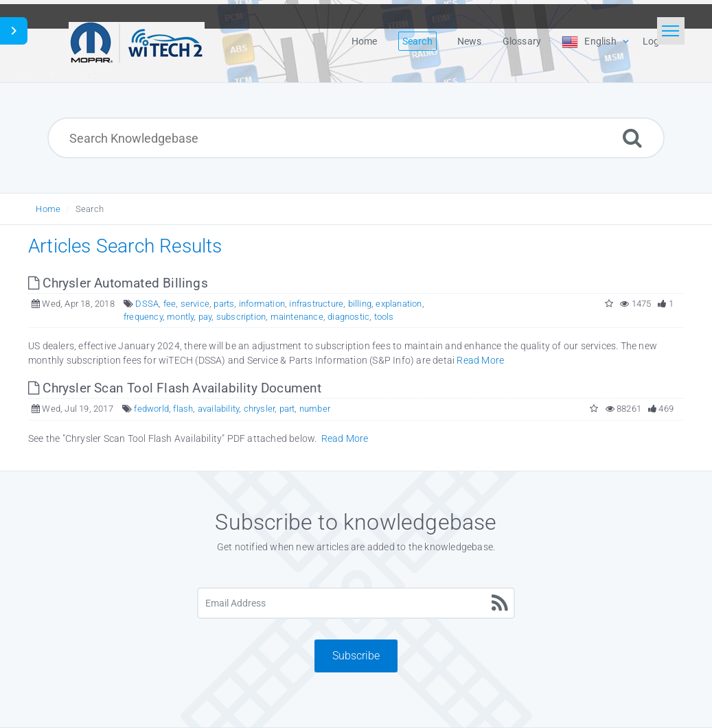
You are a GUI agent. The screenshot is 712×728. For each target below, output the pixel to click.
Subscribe (356, 656)
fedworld (151, 409)
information (262, 304)
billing (360, 304)
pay (205, 317)
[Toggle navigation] (671, 31)
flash (183, 409)
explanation (399, 304)
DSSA (147, 304)
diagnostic (348, 317)
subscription (241, 317)
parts (224, 304)
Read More (480, 360)
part (287, 409)
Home (48, 209)
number (315, 409)
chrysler (260, 409)
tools (384, 317)
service (195, 304)
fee (170, 304)
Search (90, 209)
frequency (143, 317)
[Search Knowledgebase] (356, 138)
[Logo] (137, 41)
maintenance (297, 317)
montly (180, 317)
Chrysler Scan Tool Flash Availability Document (175, 388)
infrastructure (316, 304)
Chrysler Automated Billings (118, 283)
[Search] (632, 138)
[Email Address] (356, 603)
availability (218, 409)
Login (655, 41)
